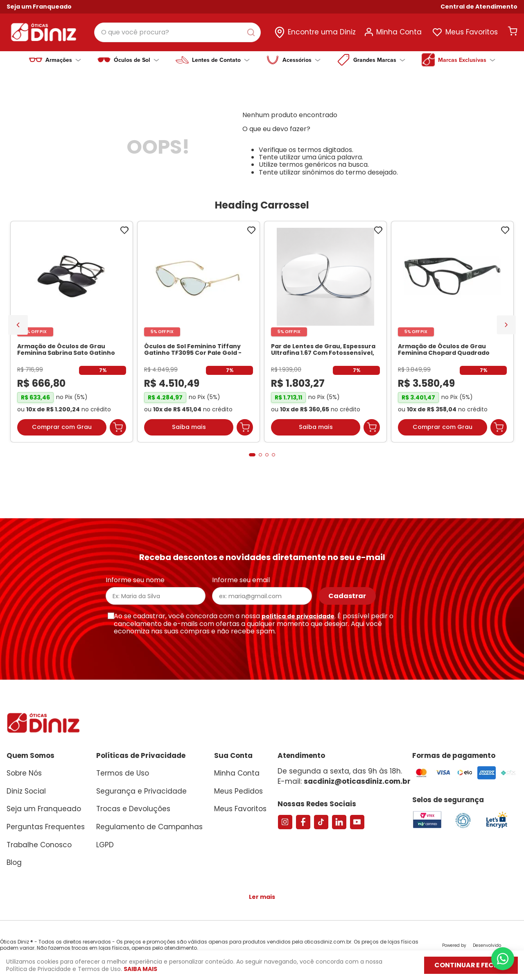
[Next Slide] (506, 326)
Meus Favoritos (472, 32)
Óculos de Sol (137, 60)
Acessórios (302, 60)
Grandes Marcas (379, 60)
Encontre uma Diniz (322, 32)
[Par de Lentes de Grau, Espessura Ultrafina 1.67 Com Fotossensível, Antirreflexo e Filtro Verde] (325, 333)
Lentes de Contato (221, 60)
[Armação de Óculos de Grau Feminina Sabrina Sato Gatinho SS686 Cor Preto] (72, 333)
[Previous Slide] (18, 326)
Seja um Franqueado (39, 7)
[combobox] (177, 32)
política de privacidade (298, 616)
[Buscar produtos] (253, 32)
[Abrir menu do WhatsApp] (503, 959)
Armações (63, 60)
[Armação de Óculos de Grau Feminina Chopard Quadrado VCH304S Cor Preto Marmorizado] (452, 333)
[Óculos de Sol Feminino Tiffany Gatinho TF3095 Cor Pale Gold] (199, 333)
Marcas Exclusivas (467, 60)
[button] (479, 7)
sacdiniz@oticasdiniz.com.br (357, 781)
